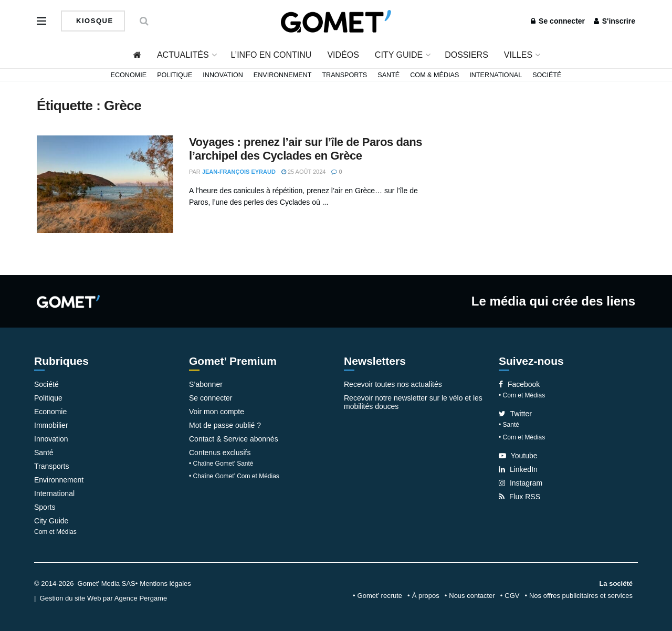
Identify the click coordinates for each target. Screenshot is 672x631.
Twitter (515, 414)
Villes (518, 55)
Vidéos (343, 55)
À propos (426, 596)
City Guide (399, 55)
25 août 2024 (304, 172)
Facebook (519, 384)
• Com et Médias (522, 395)
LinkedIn (518, 469)
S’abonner (206, 384)
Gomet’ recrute (380, 596)
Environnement (283, 75)
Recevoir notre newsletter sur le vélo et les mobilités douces (413, 402)
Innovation (223, 75)
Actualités (183, 55)
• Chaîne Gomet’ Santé (221, 464)
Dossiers (466, 55)
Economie (129, 75)
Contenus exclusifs (220, 453)
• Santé (509, 425)
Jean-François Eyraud (239, 172)
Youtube (518, 456)
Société (547, 75)
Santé (388, 75)
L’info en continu (271, 55)
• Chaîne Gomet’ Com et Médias (234, 476)
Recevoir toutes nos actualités (393, 384)
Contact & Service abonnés (234, 439)
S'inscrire (615, 21)
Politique (175, 75)
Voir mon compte (217, 412)
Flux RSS (519, 497)
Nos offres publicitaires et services (581, 596)
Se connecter (558, 21)
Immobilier (51, 425)
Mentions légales (165, 583)
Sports (45, 507)
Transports (344, 75)
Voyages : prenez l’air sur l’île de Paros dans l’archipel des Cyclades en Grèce (306, 149)
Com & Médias (434, 75)
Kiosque (93, 21)
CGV (512, 596)
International (496, 75)
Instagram (521, 483)
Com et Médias (55, 532)
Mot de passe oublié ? (225, 425)
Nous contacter (472, 596)
